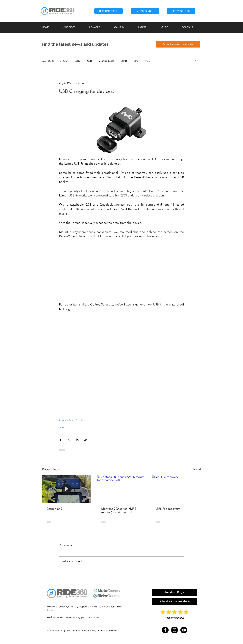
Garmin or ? (54, 509)
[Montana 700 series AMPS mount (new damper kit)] (122, 489)
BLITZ (78, 61)
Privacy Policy (89, 631)
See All (197, 469)
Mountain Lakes (106, 61)
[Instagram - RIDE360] (174, 630)
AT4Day (64, 61)
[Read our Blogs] (175, 592)
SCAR (124, 61)
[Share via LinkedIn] (77, 440)
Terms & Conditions (107, 631)
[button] (145, 11)
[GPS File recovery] (176, 489)
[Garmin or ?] (67, 489)
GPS (136, 61)
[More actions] (182, 83)
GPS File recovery (168, 509)
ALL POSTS (48, 61)
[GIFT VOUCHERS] (181, 11)
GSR (90, 61)
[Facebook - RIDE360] (165, 630)
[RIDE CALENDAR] (109, 11)
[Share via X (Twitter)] (69, 440)
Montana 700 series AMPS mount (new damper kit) (119, 511)
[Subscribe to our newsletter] (178, 44)
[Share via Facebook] (61, 440)
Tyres (147, 61)
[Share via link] (85, 440)
